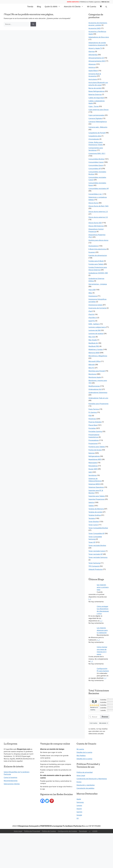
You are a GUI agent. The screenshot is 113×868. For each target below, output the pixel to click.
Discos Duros (93, 203)
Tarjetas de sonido (95, 512)
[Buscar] (33, 24)
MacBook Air (93, 343)
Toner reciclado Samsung (98, 557)
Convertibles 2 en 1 (96, 194)
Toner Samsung (94, 563)
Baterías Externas (95, 94)
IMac (90, 293)
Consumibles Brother (96, 159)
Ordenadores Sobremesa (98, 392)
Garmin (79, 812)
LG (78, 818)
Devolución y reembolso (86, 785)
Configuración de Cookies (67, 831)
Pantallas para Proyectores (99, 404)
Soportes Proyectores (97, 499)
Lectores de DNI (95, 330)
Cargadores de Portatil (97, 133)
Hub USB (92, 290)
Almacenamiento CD (96, 58)
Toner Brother (94, 522)
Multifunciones (94, 386)
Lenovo (79, 805)
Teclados (92, 518)
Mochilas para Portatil (97, 371)
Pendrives (92, 419)
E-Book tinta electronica (97, 249)
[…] (90, 599)
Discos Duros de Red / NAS (99, 206)
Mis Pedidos (81, 755)
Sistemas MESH (94, 484)
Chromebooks (94, 139)
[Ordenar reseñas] (103, 723)
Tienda (30, 7)
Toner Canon (93, 525)
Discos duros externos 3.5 (98, 217)
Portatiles (92, 428)
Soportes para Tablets (97, 496)
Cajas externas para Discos (99, 110)
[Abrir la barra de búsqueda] (106, 7)
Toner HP (92, 542)
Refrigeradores (94, 456)
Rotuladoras (93, 466)
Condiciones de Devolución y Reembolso (92, 779)
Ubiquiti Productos (96, 569)
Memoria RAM (94, 353)
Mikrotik (92, 364)
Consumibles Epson (96, 165)
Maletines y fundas (96, 349)
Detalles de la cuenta (84, 752)
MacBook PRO (94, 346)
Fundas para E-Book (96, 261)
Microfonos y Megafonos (98, 356)
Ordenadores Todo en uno (98, 398)
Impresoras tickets (95, 305)
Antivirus (92, 67)
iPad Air (91, 314)
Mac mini (92, 337)
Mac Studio (93, 340)
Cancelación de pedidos (85, 788)
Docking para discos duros (98, 240)
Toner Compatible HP (96, 533)
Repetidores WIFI (95, 459)
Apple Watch (93, 71)
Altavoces (92, 64)
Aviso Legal (81, 775)
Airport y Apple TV (95, 48)
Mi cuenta (92, 7)
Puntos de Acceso (95, 450)
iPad (90, 311)
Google (79, 815)
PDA (90, 415)
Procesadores (94, 440)
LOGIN (95, 831)
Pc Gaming (93, 412)
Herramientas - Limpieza (98, 284)
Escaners (92, 252)
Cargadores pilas (95, 136)
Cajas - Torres (94, 106)
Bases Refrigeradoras (97, 91)
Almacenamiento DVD (97, 61)
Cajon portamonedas (96, 115)
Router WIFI (93, 469)
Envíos (79, 782)
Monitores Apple (95, 377)
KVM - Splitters (94, 324)
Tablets (91, 506)
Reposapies (93, 463)
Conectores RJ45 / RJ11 (97, 153)
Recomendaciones (11, 781)
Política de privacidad (85, 772)
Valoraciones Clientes (12, 784)
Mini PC (91, 368)
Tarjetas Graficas (95, 515)
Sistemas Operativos (96, 487)
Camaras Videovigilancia (98, 122)
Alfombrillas (93, 55)
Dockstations (93, 246)
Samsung (80, 802)
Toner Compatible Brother (98, 528)
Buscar (105, 717)
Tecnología (83, 831)
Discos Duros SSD (95, 223)
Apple (79, 799)
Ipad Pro (92, 321)
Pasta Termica (94, 409)
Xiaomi (79, 809)
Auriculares (93, 79)
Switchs (91, 502)
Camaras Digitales (95, 118)
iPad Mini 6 (93, 318)
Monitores (92, 374)
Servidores (92, 475)
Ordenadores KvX (95, 389)
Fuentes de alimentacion (98, 255)
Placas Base (93, 425)
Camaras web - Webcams (98, 127)
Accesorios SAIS (94, 28)
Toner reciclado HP (96, 554)
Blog (39, 7)
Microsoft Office (95, 361)
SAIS (90, 472)
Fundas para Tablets (96, 264)
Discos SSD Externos (96, 226)
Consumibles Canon (96, 162)
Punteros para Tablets (97, 447)
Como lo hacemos (10, 777)
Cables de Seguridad (96, 98)
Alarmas (92, 51)
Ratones (92, 453)
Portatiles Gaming (95, 431)
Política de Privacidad (32, 831)
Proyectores (93, 443)
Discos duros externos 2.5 (98, 212)
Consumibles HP (95, 168)
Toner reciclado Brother (97, 545)
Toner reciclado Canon (97, 551)
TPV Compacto (94, 566)
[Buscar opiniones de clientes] (94, 717)
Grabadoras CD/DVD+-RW (98, 273)
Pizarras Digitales (95, 422)
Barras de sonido (95, 88)
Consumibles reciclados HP (99, 188)
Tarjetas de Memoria (96, 509)
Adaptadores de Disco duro (99, 37)
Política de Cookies (49, 831)
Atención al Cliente (75, 7)
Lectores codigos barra (97, 327)
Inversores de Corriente (97, 308)
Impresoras (93, 296)
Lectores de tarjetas (96, 333)
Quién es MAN (53, 7)
